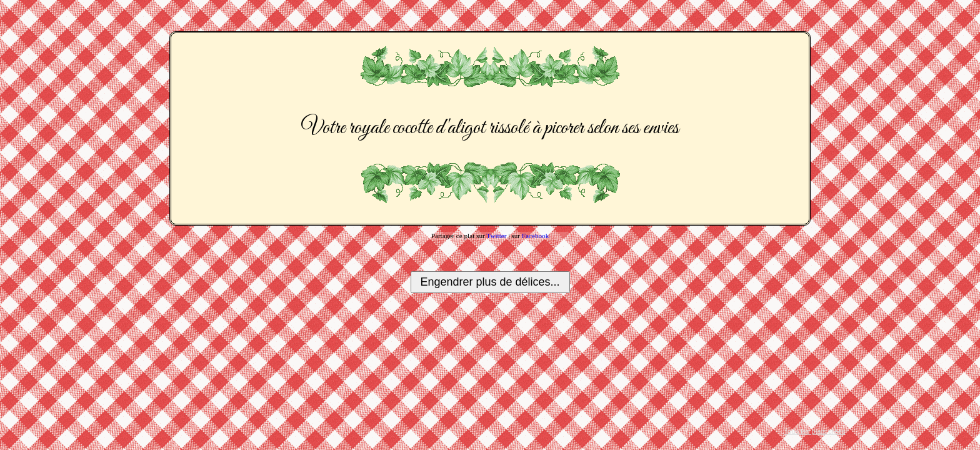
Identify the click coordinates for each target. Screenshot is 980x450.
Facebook (536, 236)
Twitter (496, 236)
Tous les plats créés (814, 431)
